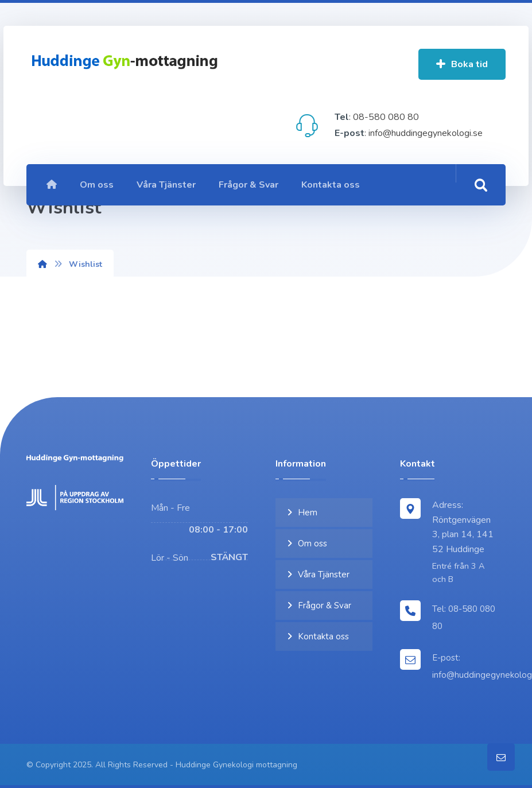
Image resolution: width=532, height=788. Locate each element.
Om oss (312, 544)
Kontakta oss (323, 636)
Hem (308, 513)
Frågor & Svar (325, 605)
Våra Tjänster (324, 574)
